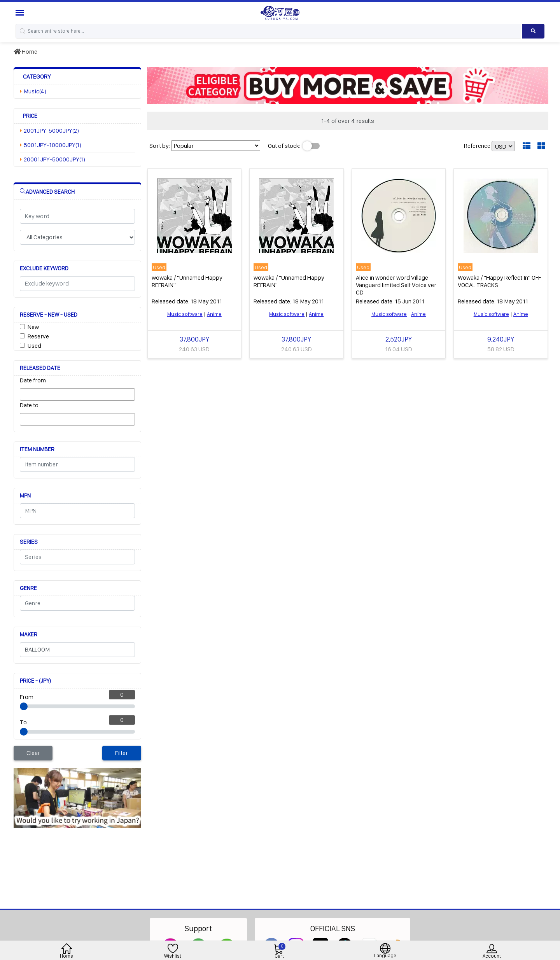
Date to (29, 405)
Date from (33, 380)
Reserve (38, 336)
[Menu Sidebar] (21, 13)
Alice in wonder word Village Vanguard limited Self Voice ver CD (396, 285)
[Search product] (533, 31)
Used (34, 346)
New (33, 327)
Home (25, 52)
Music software (185, 314)
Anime (214, 314)
